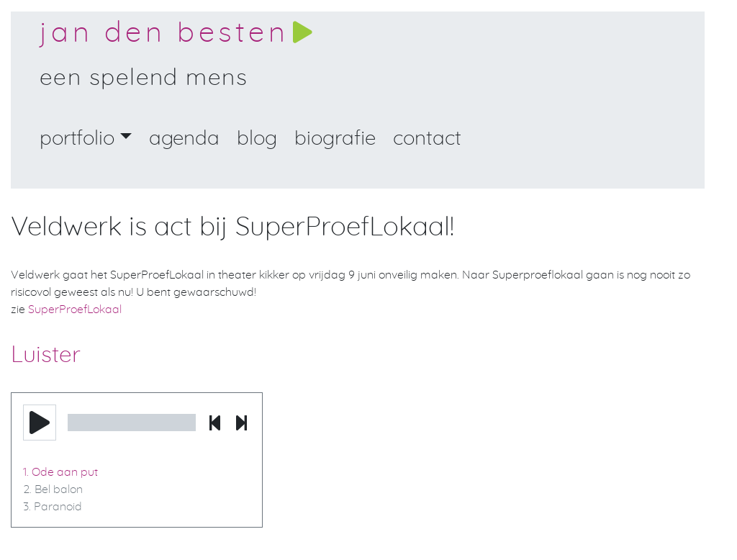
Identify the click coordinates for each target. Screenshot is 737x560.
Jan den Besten (164, 33)
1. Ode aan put (60, 472)
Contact (427, 139)
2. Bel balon (53, 489)
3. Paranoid (53, 507)
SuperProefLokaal (75, 310)
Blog (257, 139)
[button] (40, 423)
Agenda (184, 139)
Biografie (335, 139)
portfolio (77, 139)
